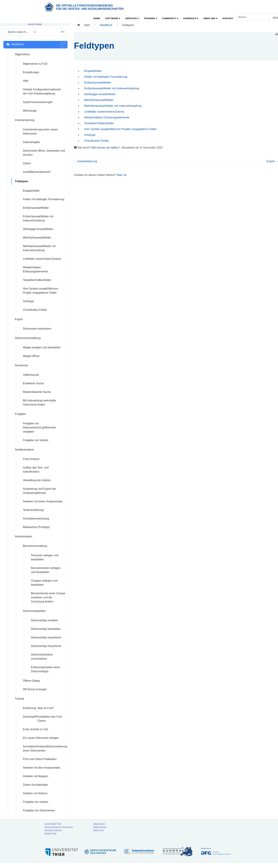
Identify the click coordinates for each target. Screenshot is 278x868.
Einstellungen (31, 72)
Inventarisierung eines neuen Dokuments (40, 131)
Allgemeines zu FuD (35, 64)
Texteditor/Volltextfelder (99, 123)
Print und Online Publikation (40, 759)
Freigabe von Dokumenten (39, 810)
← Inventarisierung (85, 161)
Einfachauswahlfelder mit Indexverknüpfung (112, 88)
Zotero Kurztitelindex (35, 785)
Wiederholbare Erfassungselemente (107, 117)
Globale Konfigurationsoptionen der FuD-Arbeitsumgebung (42, 91)
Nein (120, 175)
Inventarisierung (25, 120)
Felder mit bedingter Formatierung (106, 77)
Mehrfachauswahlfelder (99, 100)
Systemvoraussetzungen (38, 102)
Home (97, 18)
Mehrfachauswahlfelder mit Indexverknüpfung (113, 106)
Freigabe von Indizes (36, 802)
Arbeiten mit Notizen (35, 793)
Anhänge (90, 135)
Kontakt (228, 18)
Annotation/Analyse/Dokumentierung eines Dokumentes (45, 748)
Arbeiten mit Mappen (36, 776)
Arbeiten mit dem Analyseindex (42, 768)
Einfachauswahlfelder (98, 83)
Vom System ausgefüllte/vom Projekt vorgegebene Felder (120, 129)
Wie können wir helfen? (105, 148)
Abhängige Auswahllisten (100, 94)
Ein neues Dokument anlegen (41, 738)
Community (169, 18)
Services (131, 18)
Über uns (209, 18)
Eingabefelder (93, 71)
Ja (125, 175)
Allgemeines (22, 54)
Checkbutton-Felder (97, 141)
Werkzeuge (30, 111)
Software (112, 18)
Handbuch (190, 18)
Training (149, 18)
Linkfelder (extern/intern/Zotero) (104, 112)
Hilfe (26, 81)
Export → (272, 161)
